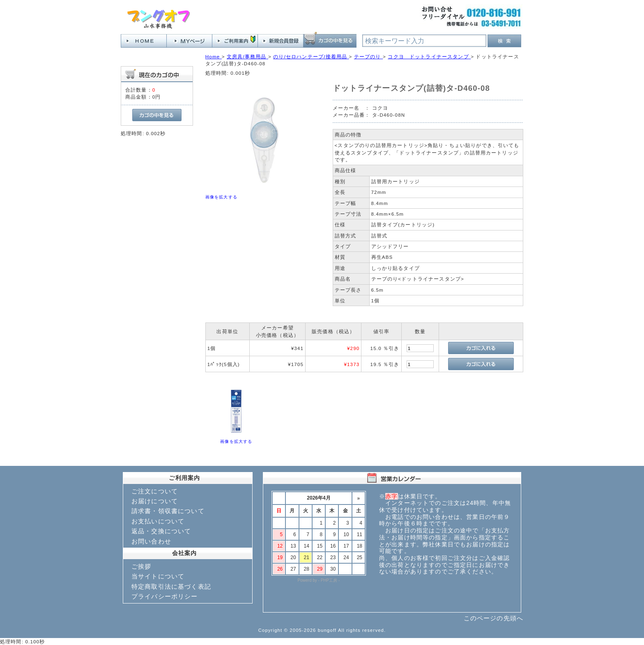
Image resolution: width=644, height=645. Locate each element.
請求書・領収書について (168, 511)
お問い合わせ (151, 541)
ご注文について (155, 491)
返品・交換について (161, 531)
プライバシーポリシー (165, 596)
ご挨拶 (141, 566)
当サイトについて (158, 576)
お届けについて (155, 501)
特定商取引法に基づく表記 (171, 586)
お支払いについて (158, 521)
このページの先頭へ (493, 618)
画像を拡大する (221, 197)
